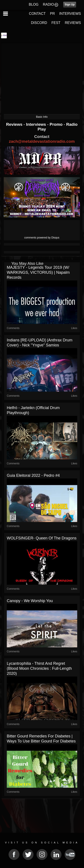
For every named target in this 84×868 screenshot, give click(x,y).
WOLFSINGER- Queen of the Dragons (42, 538)
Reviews (15, 124)
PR (52, 14)
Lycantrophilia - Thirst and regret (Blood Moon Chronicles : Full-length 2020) (39, 668)
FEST (56, 23)
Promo (57, 124)
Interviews (37, 124)
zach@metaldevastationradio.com (42, 141)
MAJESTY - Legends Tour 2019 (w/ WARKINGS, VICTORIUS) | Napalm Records (38, 272)
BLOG (34, 4)
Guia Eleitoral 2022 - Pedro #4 (33, 475)
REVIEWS (73, 23)
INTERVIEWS (70, 14)
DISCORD (39, 23)
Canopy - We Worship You (30, 601)
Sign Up (70, 5)
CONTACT (37, 14)
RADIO (48, 4)
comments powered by (42, 238)
